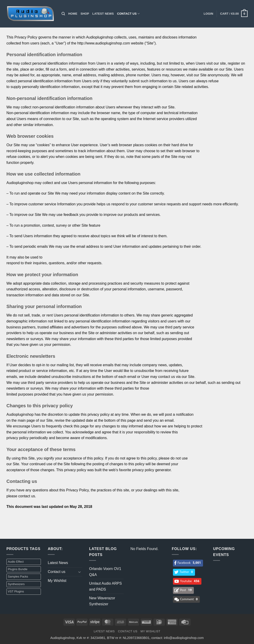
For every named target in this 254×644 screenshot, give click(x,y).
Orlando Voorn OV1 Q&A (105, 572)
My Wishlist (57, 581)
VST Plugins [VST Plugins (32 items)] (16, 591)
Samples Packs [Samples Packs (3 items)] (18, 577)
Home (73, 14)
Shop (85, 14)
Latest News (103, 14)
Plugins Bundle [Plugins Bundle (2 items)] (18, 569)
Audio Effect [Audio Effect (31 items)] (16, 562)
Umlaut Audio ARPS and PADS (105, 586)
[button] (209, 14)
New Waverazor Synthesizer (102, 601)
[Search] (63, 14)
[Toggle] (79, 572)
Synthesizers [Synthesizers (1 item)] (16, 584)
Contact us (128, 14)
